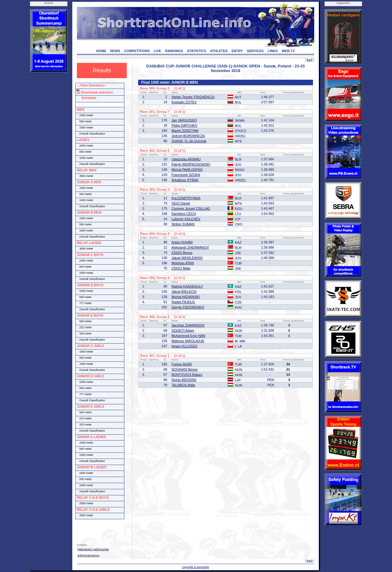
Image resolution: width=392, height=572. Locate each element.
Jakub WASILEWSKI (187, 258)
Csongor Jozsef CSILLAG (191, 208)
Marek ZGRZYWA (185, 131)
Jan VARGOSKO (184, 120)
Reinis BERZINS (184, 380)
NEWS (115, 51)
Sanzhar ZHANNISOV (188, 325)
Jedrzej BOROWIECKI (188, 136)
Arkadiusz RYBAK (185, 180)
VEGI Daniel (181, 203)
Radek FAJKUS (183, 302)
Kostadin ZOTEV (184, 102)
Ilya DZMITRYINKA (186, 198)
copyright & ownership (196, 567)
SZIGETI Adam (183, 330)
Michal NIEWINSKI (186, 297)
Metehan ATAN (183, 263)
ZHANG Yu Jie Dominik (189, 141)
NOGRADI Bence (185, 369)
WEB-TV (288, 51)
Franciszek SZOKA (186, 175)
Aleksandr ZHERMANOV (190, 247)
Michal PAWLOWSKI (187, 170)
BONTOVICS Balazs (187, 375)
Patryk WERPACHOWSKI (191, 164)
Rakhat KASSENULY (187, 286)
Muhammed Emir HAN (188, 336)
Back (310, 60)
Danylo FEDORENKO (188, 307)
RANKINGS (174, 51)
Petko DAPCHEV (184, 125)
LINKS (273, 51)
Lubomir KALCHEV (186, 219)
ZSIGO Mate (181, 268)
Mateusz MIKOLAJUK (188, 341)
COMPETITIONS (137, 51)
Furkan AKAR (182, 364)
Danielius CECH (184, 214)
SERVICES (255, 51)
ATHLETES (219, 51)
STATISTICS (197, 51)
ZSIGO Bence (182, 253)
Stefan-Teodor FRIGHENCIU (193, 97)
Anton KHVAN (182, 242)
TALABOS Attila (183, 385)
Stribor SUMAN (183, 224)
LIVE (157, 51)
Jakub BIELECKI (184, 292)
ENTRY (237, 51)
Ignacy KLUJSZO (185, 346)
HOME (101, 51)
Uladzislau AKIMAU (186, 159)
